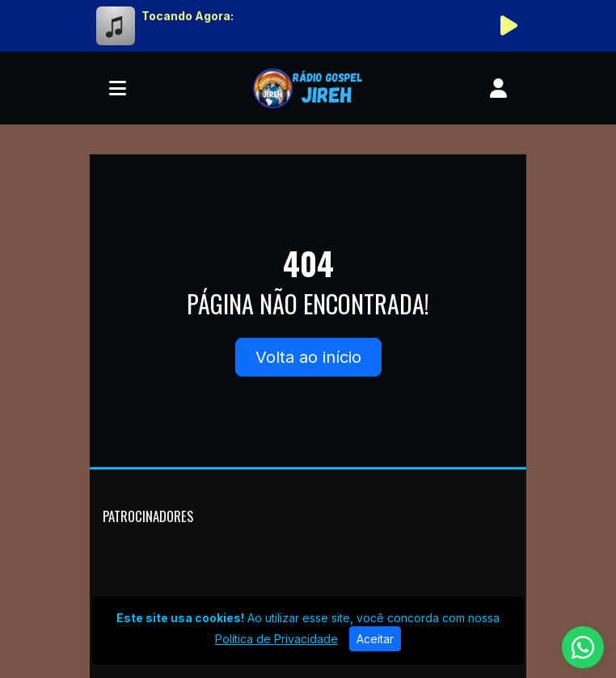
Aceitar (375, 639)
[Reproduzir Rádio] (508, 26)
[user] (498, 88)
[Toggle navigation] (118, 88)
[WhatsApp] (583, 647)
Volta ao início (308, 357)
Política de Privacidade (276, 639)
